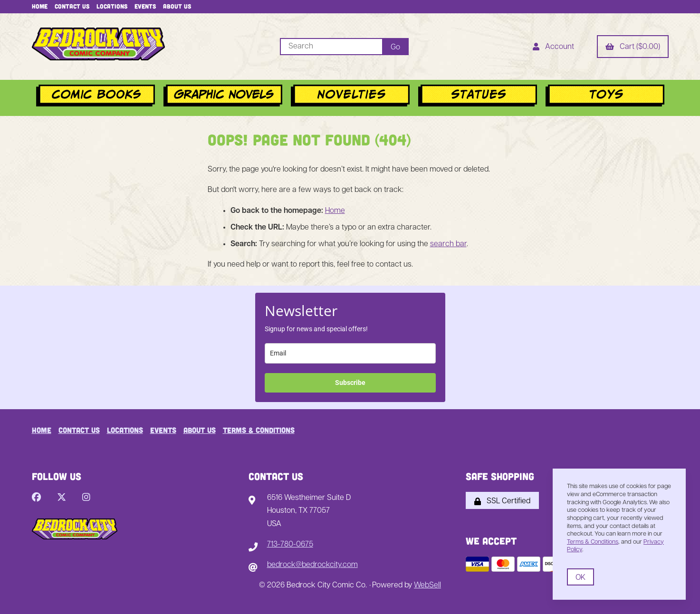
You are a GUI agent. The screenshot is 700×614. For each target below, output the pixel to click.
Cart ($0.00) (633, 48)
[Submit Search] (395, 47)
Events (145, 6)
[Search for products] (331, 47)
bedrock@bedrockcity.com (312, 565)
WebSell (427, 585)
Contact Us (72, 6)
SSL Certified (502, 501)
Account (553, 48)
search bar (448, 244)
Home (40, 6)
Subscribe (350, 383)
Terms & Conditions (259, 430)
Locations (112, 6)
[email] (350, 353)
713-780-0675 (290, 545)
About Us (177, 6)
